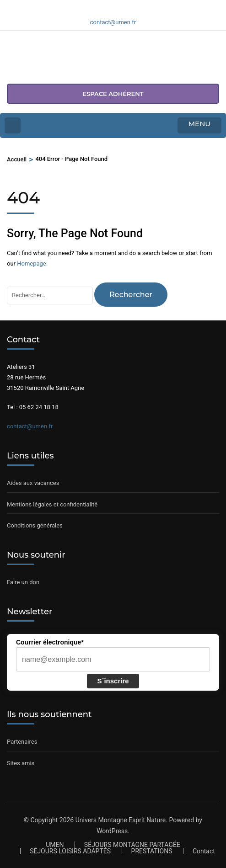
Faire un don (23, 582)
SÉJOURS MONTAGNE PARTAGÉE (132, 845)
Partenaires (22, 742)
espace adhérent (113, 94)
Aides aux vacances (33, 483)
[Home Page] (13, 125)
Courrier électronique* (50, 642)
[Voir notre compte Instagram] (113, 6)
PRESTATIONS (152, 851)
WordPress (112, 831)
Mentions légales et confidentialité (52, 504)
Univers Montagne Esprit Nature (121, 820)
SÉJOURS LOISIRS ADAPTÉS (70, 851)
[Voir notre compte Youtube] (124, 6)
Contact (204, 851)
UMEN (55, 845)
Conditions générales (35, 525)
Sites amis (21, 763)
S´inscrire (113, 681)
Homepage (32, 264)
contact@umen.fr (30, 426)
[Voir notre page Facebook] (102, 6)
